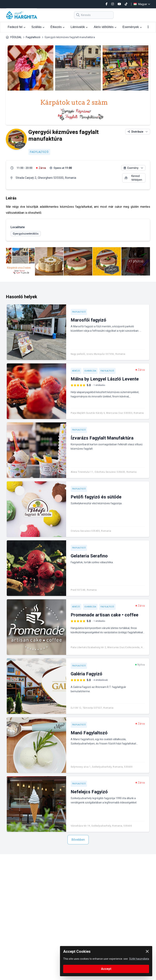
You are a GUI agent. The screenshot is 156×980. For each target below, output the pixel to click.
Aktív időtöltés (105, 27)
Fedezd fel (17, 27)
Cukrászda (90, 371)
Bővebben (78, 840)
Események (132, 27)
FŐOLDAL (16, 37)
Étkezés (58, 27)
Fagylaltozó (33, 37)
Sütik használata (139, 959)
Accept (106, 969)
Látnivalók (79, 27)
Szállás (38, 27)
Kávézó (76, 371)
